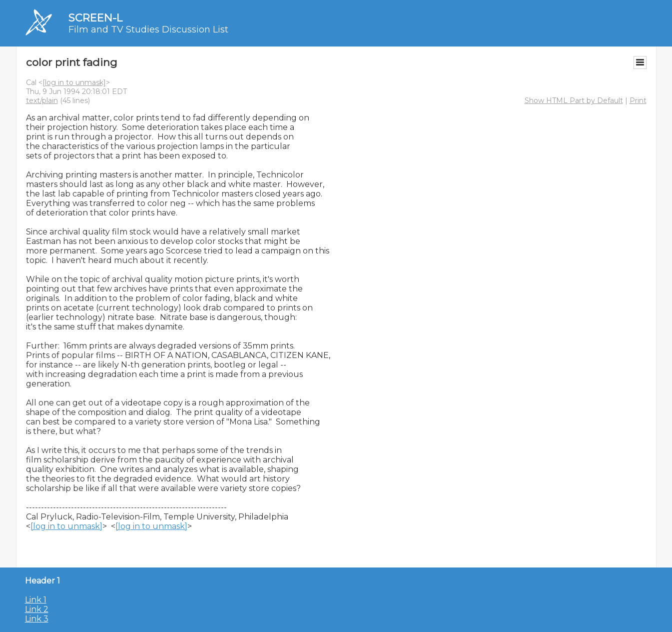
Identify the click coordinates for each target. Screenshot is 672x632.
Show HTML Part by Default (574, 100)
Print (638, 100)
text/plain (42, 100)
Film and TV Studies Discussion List (148, 29)
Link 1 (36, 600)
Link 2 (37, 609)
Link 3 (37, 619)
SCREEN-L (95, 18)
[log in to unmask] (74, 82)
